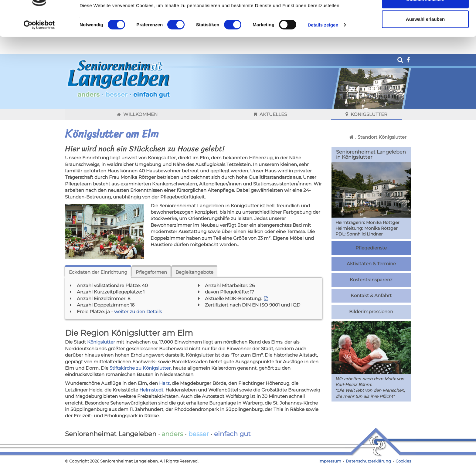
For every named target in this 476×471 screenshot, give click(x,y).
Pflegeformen (151, 272)
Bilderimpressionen (371, 312)
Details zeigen (323, 42)
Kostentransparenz (371, 280)
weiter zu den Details (138, 312)
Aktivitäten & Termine (371, 264)
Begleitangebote (194, 272)
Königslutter (366, 114)
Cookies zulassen (425, 16)
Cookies (403, 461)
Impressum (330, 461)
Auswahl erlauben (425, 36)
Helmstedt (151, 390)
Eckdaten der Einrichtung (98, 272)
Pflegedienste (371, 248)
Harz (164, 383)
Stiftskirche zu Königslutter (140, 368)
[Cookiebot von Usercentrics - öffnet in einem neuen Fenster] (39, 42)
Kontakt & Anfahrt (371, 296)
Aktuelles (270, 114)
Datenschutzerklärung (368, 461)
